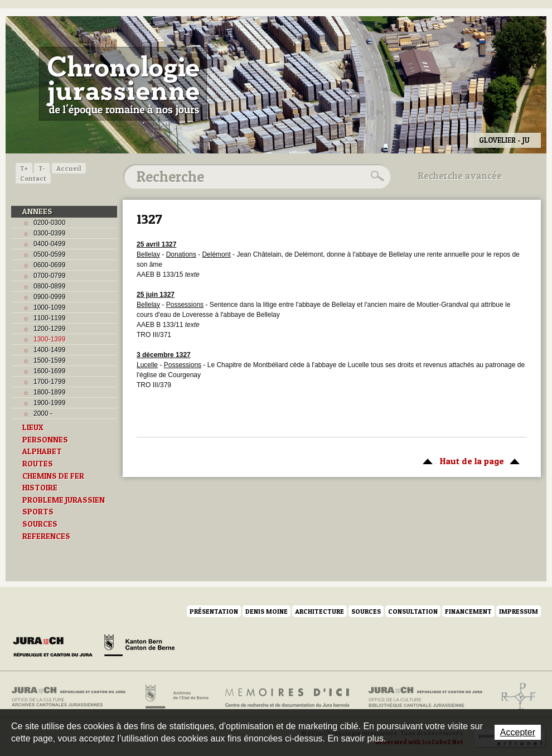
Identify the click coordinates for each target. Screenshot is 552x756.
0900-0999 (49, 297)
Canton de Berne (139, 647)
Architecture (319, 611)
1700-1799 (49, 382)
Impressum (519, 611)
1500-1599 (49, 360)
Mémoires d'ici (288, 697)
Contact (33, 178)
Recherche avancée (460, 176)
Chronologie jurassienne (123, 84)
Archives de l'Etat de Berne (176, 697)
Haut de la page (469, 460)
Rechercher (376, 176)
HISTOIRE (40, 488)
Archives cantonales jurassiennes (73, 697)
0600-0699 (49, 265)
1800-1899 (49, 392)
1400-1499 (49, 350)
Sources (366, 611)
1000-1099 (49, 307)
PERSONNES (45, 440)
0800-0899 (49, 286)
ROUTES (38, 464)
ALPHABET (42, 451)
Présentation (214, 611)
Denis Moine (267, 611)
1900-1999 (49, 403)
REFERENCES (46, 536)
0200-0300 (49, 223)
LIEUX (33, 427)
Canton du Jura (56, 647)
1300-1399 (49, 339)
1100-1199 (49, 318)
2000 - (43, 413)
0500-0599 (49, 254)
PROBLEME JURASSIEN (64, 500)
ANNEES (37, 211)
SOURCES (40, 524)
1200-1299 (49, 329)
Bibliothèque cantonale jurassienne (426, 697)
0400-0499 (49, 244)
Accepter (518, 732)
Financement (468, 611)
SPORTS (38, 512)
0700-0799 (49, 276)
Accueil (69, 168)
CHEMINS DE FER (53, 476)
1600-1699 (49, 371)
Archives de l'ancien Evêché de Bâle (515, 697)
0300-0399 (49, 233)
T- (42, 168)
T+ (24, 168)
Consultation (413, 611)
